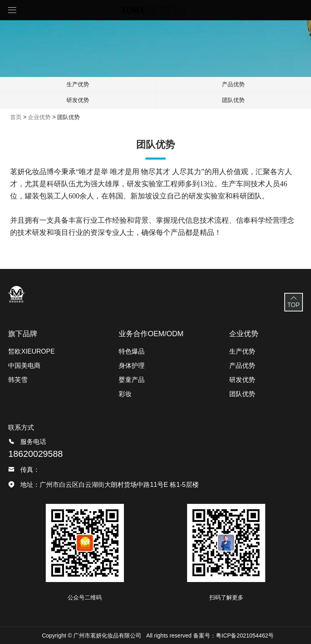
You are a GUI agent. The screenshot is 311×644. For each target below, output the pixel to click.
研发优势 (78, 100)
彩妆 (125, 394)
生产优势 (78, 84)
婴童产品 (132, 380)
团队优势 (233, 100)
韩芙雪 (18, 380)
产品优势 (233, 84)
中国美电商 (24, 366)
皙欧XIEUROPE (31, 351)
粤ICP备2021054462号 (245, 635)
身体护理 (132, 366)
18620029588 (35, 454)
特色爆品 (132, 351)
